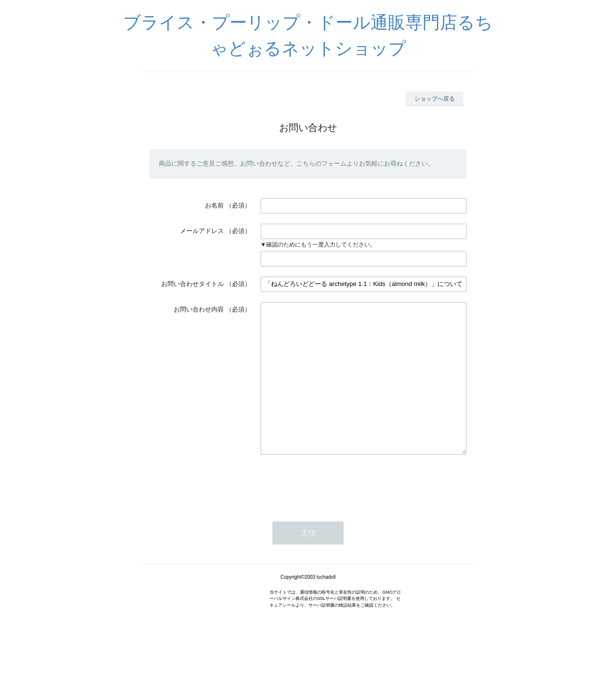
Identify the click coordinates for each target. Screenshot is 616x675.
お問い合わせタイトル (192, 284)
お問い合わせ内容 (199, 309)
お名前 (214, 205)
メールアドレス (202, 231)
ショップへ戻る (435, 99)
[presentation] (334, 512)
